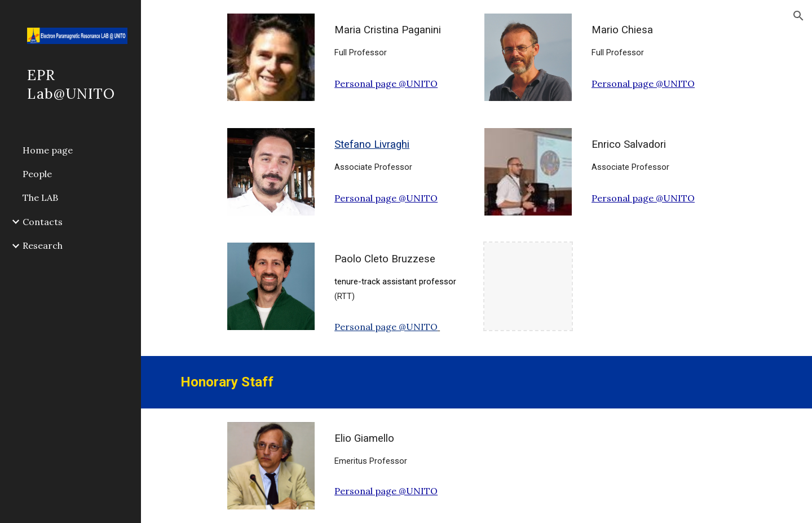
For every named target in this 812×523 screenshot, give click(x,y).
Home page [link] (48, 150)
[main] (399, 41)
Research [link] (43, 245)
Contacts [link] (43, 222)
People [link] (37, 174)
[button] (798, 16)
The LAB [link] (40, 197)
